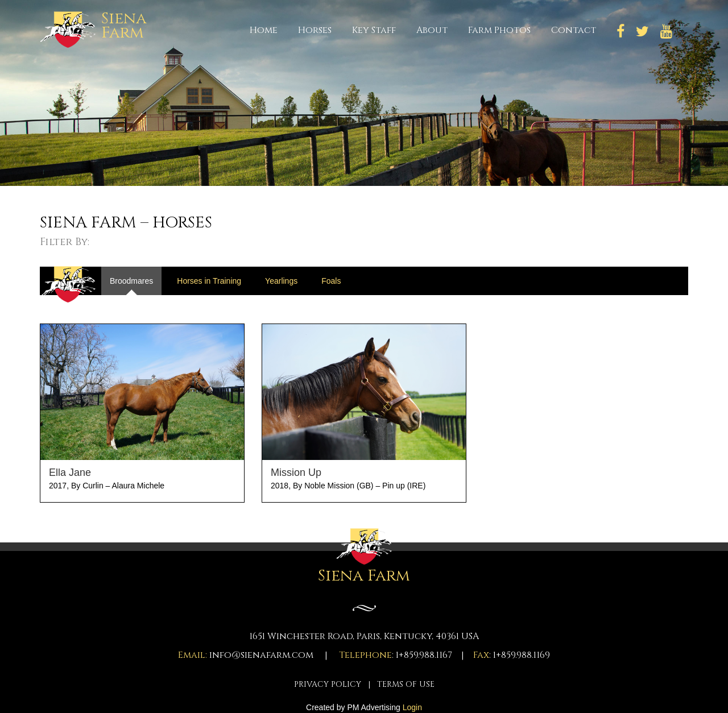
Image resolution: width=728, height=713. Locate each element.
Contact (574, 30)
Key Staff (374, 30)
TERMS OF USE (406, 684)
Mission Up (296, 472)
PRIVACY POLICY (328, 684)
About (432, 30)
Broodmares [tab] (131, 281)
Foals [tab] (331, 281)
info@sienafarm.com (261, 655)
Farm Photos (499, 30)
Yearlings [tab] (281, 281)
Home (264, 30)
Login (412, 707)
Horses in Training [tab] (209, 281)
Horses (315, 30)
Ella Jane (70, 472)
